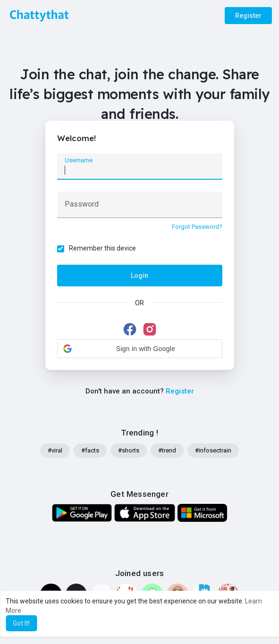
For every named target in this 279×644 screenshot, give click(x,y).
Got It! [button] (21, 623)
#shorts (129, 450)
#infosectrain (213, 450)
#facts (90, 450)
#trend (167, 450)
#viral (55, 450)
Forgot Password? (197, 227)
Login (139, 276)
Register (248, 16)
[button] (140, 349)
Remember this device (102, 248)
